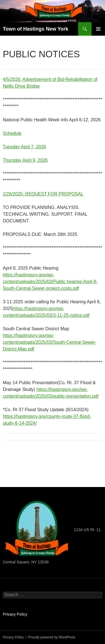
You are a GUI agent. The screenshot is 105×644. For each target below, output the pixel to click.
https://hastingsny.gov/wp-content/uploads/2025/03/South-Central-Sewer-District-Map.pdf (50, 342)
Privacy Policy (15, 614)
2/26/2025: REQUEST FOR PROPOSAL (43, 194)
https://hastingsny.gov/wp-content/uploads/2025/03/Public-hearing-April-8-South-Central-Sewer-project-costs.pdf (50, 282)
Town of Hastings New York (36, 29)
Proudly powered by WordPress (52, 637)
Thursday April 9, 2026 (25, 160)
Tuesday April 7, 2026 (24, 147)
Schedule (12, 133)
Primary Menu (98, 29)
